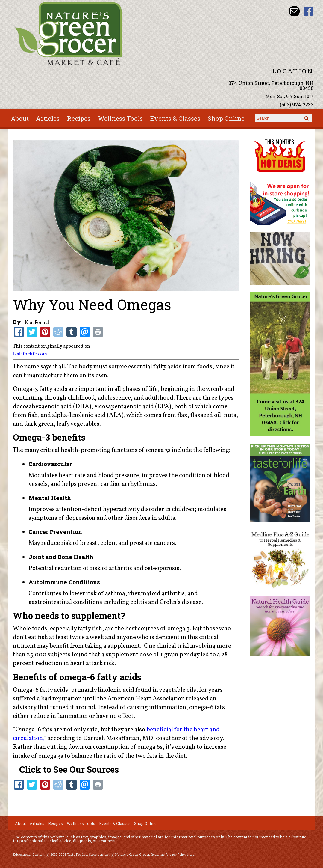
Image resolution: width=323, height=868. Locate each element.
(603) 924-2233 (297, 104)
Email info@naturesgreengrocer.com (294, 11)
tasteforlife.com (30, 354)
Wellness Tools (120, 118)
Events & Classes (175, 118)
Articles (48, 118)
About (20, 118)
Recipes (79, 118)
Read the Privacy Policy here (173, 855)
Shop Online (226, 118)
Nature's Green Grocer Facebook (308, 11)
